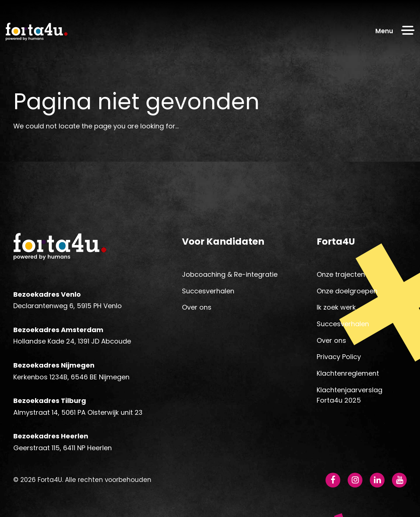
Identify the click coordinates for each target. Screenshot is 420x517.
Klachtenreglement (348, 373)
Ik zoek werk (336, 307)
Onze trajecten (341, 274)
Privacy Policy (339, 357)
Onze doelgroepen (347, 291)
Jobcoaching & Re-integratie (230, 274)
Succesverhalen (208, 291)
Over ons (197, 307)
